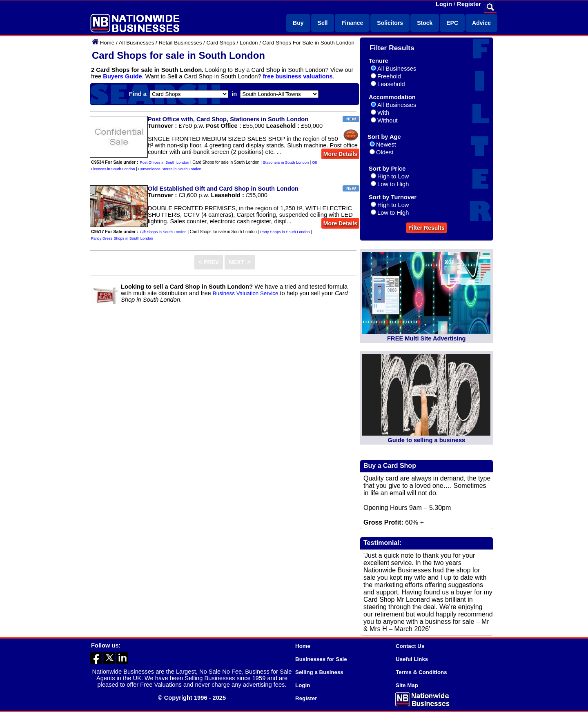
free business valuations (298, 76)
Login (444, 4)
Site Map (407, 685)
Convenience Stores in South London (170, 169)
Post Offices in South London (165, 162)
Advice (481, 23)
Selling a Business (319, 672)
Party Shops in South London (285, 232)
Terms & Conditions (421, 672)
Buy (298, 23)
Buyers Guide (122, 76)
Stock (425, 23)
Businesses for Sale (321, 659)
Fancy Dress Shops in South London (122, 238)
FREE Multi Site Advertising (426, 338)
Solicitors (390, 23)
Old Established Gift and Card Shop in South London (223, 189)
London (249, 43)
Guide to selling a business (426, 440)
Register (469, 4)
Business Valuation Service (246, 293)
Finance (352, 23)
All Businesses (137, 43)
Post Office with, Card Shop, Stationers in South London (228, 119)
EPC (452, 23)
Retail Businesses (180, 43)
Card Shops (220, 43)
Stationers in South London (286, 162)
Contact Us (410, 646)
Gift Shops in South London (163, 232)
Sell (323, 23)
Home (107, 43)
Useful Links (412, 659)
